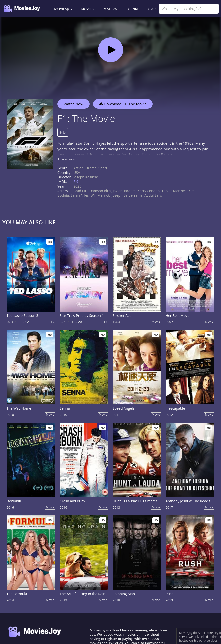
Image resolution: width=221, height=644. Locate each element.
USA (77, 173)
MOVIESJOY (63, 9)
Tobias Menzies (174, 191)
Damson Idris (100, 191)
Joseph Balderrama (127, 195)
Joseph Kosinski (86, 177)
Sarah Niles (80, 195)
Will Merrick (100, 195)
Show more (66, 159)
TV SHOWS (111, 9)
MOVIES (87, 9)
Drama (91, 168)
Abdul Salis (153, 195)
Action (79, 168)
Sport (103, 168)
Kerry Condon (148, 191)
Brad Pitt (81, 191)
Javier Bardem (124, 191)
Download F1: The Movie (123, 104)
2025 (77, 186)
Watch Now (74, 104)
